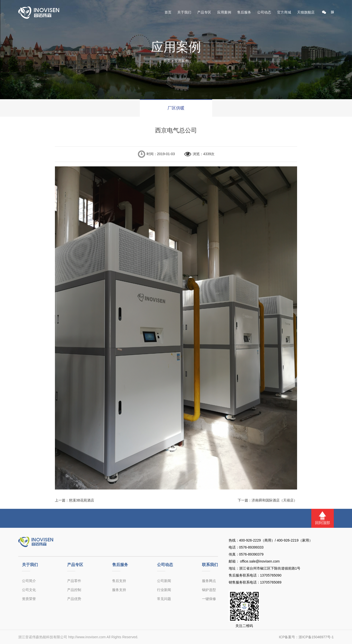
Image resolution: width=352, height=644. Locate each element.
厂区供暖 (176, 108)
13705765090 (271, 575)
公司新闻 (164, 581)
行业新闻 (164, 590)
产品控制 (74, 590)
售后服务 (244, 12)
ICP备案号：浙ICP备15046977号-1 (306, 637)
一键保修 (209, 599)
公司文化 (29, 590)
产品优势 (74, 599)
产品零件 (74, 581)
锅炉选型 (209, 590)
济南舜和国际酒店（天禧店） (274, 504)
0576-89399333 (251, 547)
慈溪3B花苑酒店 (82, 504)
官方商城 (284, 12)
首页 (168, 12)
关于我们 (184, 12)
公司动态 (264, 12)
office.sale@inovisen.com (260, 561)
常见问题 (164, 599)
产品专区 (204, 12)
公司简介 (29, 581)
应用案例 (224, 12)
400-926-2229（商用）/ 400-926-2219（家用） (276, 540)
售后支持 (119, 581)
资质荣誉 (29, 599)
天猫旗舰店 (306, 12)
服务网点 (209, 581)
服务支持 (119, 590)
